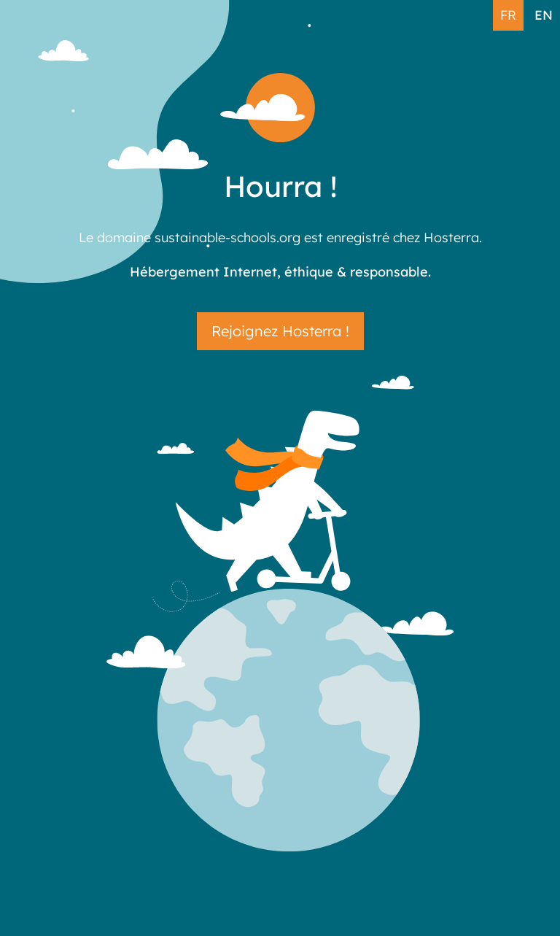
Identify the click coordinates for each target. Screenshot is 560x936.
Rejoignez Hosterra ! (280, 331)
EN (544, 15)
